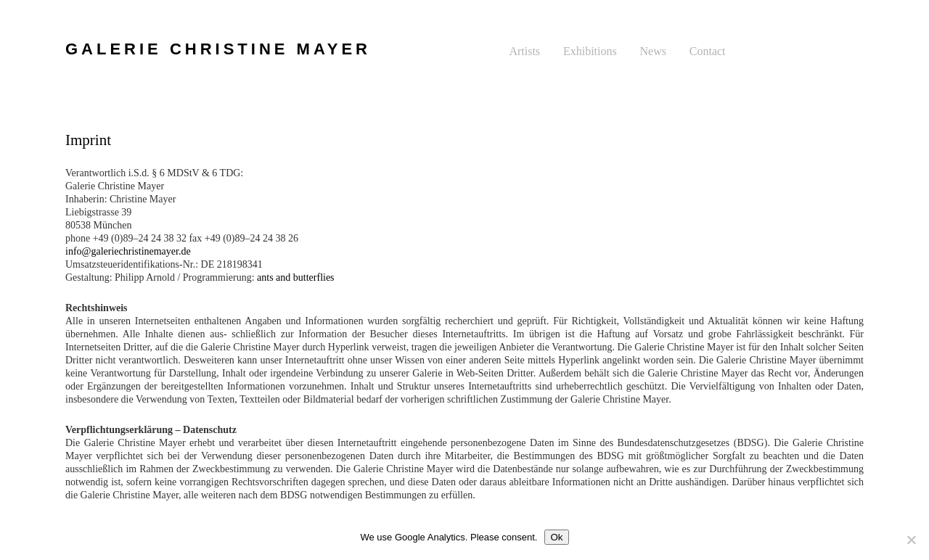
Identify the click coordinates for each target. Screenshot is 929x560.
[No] (911, 540)
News (653, 51)
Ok (556, 537)
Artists (524, 51)
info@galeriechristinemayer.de (128, 251)
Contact (708, 51)
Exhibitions (590, 51)
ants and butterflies (296, 277)
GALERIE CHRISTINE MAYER (218, 49)
